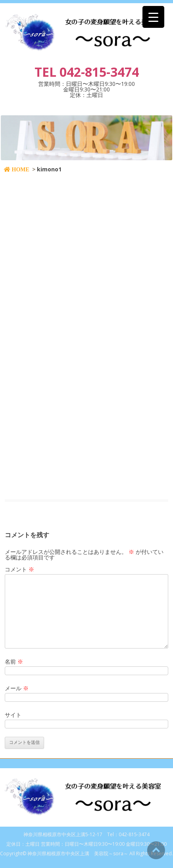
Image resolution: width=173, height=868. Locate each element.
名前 (14, 661)
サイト (13, 715)
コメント (19, 569)
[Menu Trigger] (153, 17)
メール (17, 688)
